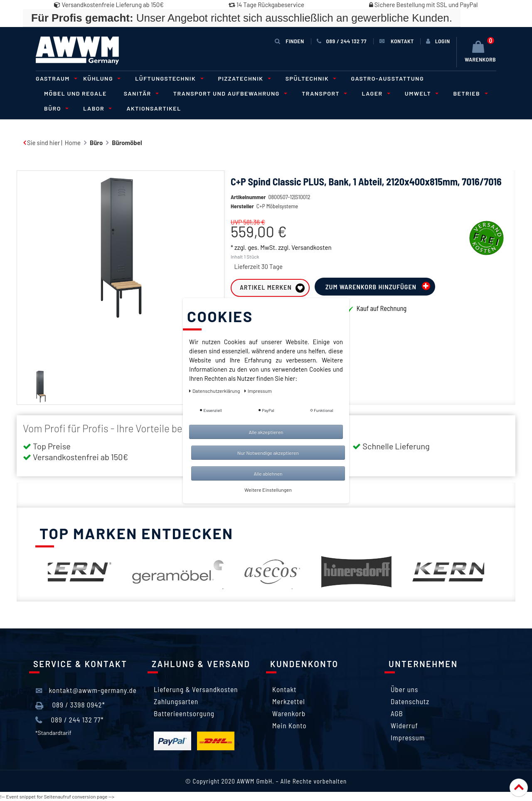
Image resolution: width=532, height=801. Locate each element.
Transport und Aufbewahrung (229, 93)
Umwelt (421, 93)
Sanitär (140, 93)
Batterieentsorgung (184, 713)
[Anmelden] (438, 41)
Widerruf (404, 725)
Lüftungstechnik (168, 78)
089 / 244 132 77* (70, 720)
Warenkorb (289, 713)
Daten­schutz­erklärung (215, 391)
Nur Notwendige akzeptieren (268, 453)
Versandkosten (311, 260)
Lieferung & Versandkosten (196, 689)
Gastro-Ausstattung (387, 78)
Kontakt (284, 689)
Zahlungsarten (176, 701)
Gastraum (55, 78)
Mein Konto (289, 725)
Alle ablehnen (268, 473)
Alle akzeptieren (266, 432)
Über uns (404, 689)
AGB (397, 713)
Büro (55, 108)
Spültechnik (310, 78)
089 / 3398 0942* (70, 705)
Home (73, 143)
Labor (96, 108)
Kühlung (101, 78)
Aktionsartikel (154, 108)
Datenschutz (410, 701)
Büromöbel (127, 143)
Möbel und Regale (75, 93)
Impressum (408, 737)
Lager (374, 93)
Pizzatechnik (243, 78)
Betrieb (469, 93)
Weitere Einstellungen (268, 490)
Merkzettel (289, 701)
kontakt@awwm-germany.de (86, 690)
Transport (323, 93)
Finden (289, 41)
